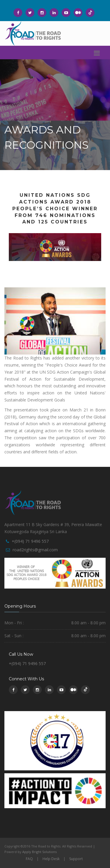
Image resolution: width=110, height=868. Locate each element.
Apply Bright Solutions (39, 852)
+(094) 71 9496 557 (30, 541)
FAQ (29, 859)
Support (76, 859)
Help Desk (51, 859)
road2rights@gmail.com (35, 550)
